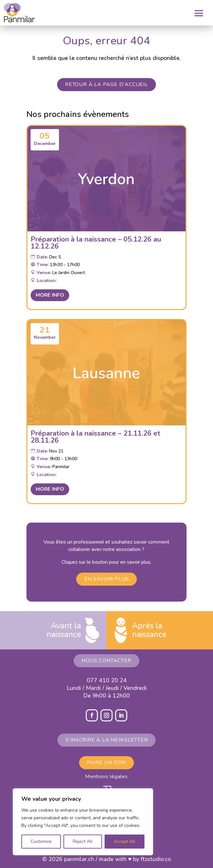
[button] (202, 13)
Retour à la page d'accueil (106, 84)
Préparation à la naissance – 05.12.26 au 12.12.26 (96, 243)
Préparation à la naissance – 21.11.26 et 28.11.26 (95, 437)
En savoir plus (106, 579)
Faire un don (107, 763)
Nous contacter (106, 661)
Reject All (83, 841)
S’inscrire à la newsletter (107, 740)
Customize (41, 841)
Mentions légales (106, 777)
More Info (50, 295)
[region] (83, 822)
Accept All (125, 841)
